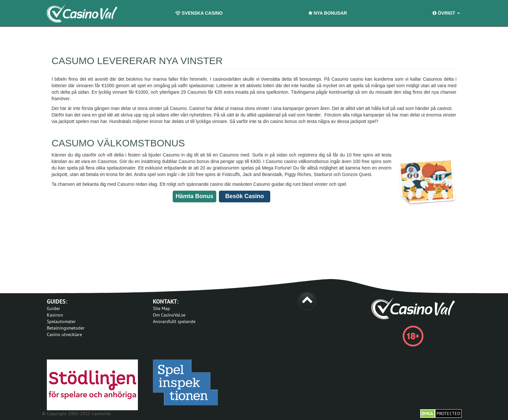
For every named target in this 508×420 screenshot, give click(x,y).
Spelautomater (61, 321)
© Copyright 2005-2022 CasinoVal (76, 413)
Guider (53, 308)
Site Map (161, 308)
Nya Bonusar (328, 13)
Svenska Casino (199, 13)
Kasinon (55, 315)
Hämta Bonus (194, 196)
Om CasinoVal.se (169, 315)
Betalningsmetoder (66, 328)
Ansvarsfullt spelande (174, 321)
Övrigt (446, 13)
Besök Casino (244, 196)
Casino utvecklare (64, 334)
